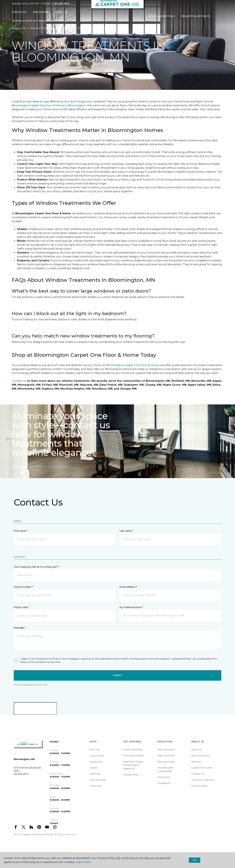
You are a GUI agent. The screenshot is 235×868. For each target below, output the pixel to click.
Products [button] (19, 14)
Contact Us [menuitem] (198, 774)
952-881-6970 (62, 6)
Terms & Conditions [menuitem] (203, 780)
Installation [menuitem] (164, 783)
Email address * (128, 587)
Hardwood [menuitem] (96, 762)
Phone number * (23, 587)
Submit (117, 675)
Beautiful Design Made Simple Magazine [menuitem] (133, 765)
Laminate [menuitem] (95, 774)
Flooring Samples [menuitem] (134, 756)
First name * (21, 531)
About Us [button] (62, 14)
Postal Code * (21, 607)
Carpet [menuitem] (93, 768)
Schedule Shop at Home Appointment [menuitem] (38, 23)
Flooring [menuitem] (94, 750)
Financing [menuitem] (95, 786)
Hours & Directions (161, 18)
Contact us (19, 381)
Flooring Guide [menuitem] (166, 762)
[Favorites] (220, 18)
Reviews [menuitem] (196, 762)
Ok (194, 860)
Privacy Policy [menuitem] (200, 786)
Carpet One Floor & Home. (38, 835)
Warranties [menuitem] (164, 777)
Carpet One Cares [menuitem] (202, 768)
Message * (20, 628)
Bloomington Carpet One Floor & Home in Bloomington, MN (52, 105)
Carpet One (19, 28)
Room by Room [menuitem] (200, 756)
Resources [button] (41, 14)
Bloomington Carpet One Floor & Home (133, 365)
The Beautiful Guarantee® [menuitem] (165, 769)
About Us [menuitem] (197, 750)
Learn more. (83, 862)
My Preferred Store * (131, 607)
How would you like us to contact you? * (36, 567)
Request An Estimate (196, 18)
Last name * (126, 531)
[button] (216, 18)
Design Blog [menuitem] (131, 775)
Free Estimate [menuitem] (98, 780)
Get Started (22, 467)
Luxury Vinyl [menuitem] (97, 756)
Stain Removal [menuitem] (166, 750)
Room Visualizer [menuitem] (133, 750)
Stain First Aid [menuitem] (166, 756)
